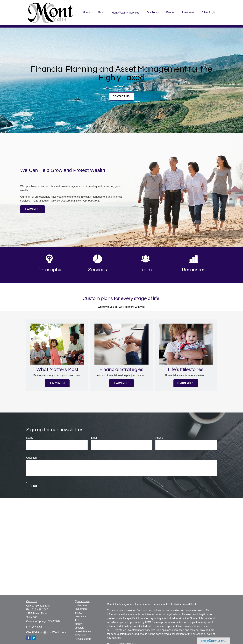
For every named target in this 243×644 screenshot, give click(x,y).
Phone (159, 438)
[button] (86, 13)
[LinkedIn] (34, 638)
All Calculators (83, 639)
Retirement (81, 605)
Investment (81, 609)
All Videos (81, 635)
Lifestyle (80, 628)
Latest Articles (83, 631)
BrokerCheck (189, 604)
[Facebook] (28, 638)
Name (30, 438)
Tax (77, 620)
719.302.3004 (42, 606)
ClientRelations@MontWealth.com (46, 632)
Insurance (80, 616)
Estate (78, 613)
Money (79, 624)
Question (31, 458)
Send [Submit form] (33, 486)
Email (94, 438)
